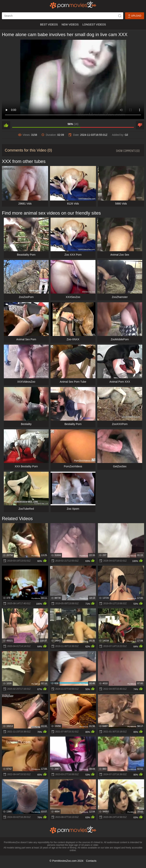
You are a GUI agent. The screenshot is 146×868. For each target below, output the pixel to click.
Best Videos (49, 24)
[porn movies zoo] (73, 5)
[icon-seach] (120, 16)
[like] (6, 125)
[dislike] (140, 125)
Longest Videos (94, 24)
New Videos (70, 24)
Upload (135, 16)
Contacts (91, 861)
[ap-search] (63, 16)
